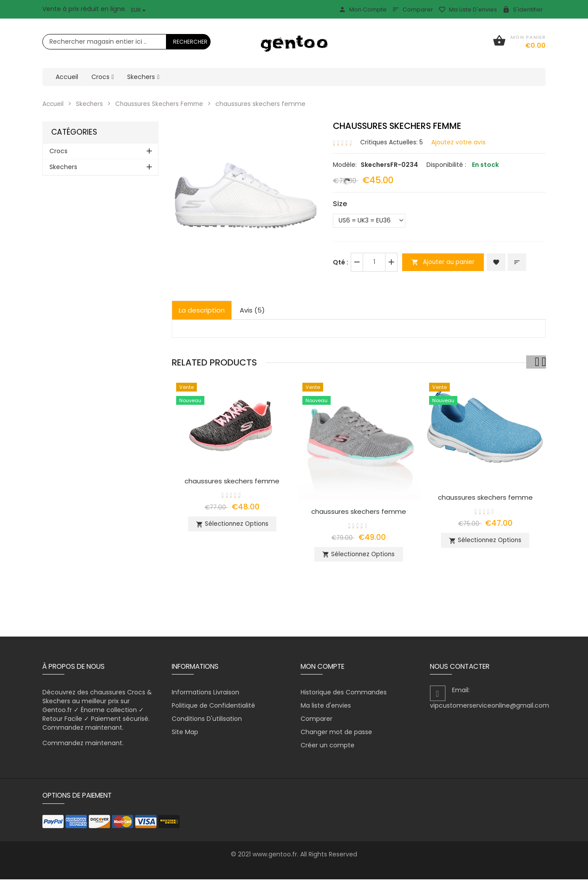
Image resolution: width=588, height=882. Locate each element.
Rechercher (190, 42)
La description (202, 310)
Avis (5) (252, 310)
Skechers (91, 104)
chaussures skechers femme (232, 481)
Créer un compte (328, 748)
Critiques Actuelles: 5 (392, 142)
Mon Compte (363, 9)
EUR (138, 10)
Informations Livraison (205, 695)
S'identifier (523, 9)
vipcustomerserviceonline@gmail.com (490, 708)
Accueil (54, 104)
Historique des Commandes (344, 695)
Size (340, 204)
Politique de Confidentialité (213, 708)
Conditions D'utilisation (207, 721)
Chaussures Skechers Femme (163, 104)
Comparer (413, 9)
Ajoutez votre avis (460, 142)
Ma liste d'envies (468, 9)
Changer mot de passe (336, 735)
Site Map (185, 735)
